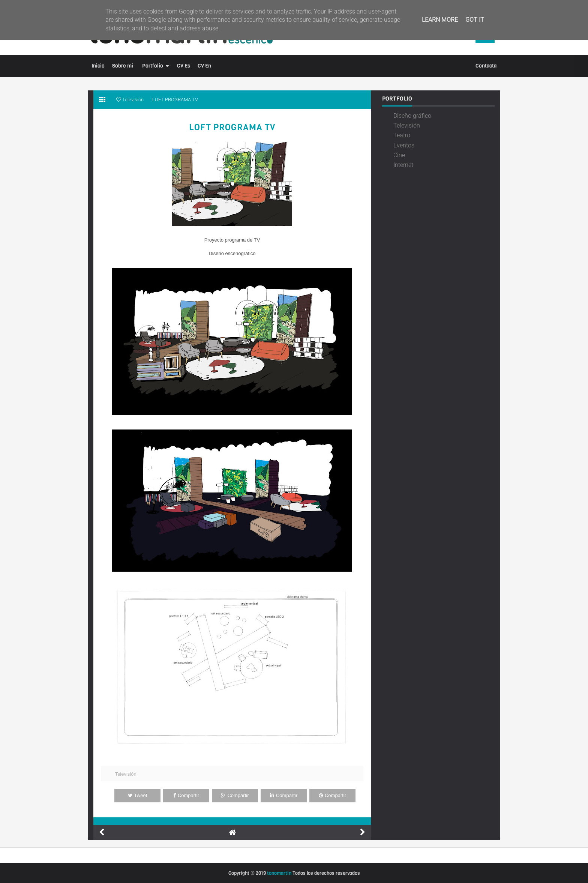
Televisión (126, 774)
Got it (475, 20)
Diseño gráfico (412, 116)
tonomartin (279, 873)
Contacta (486, 66)
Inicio (98, 66)
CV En (204, 66)
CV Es (184, 66)
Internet (403, 165)
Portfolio (153, 66)
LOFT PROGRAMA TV (232, 128)
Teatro (402, 135)
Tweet (138, 795)
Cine (399, 155)
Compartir (186, 795)
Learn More (440, 20)
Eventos (404, 145)
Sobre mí (123, 66)
